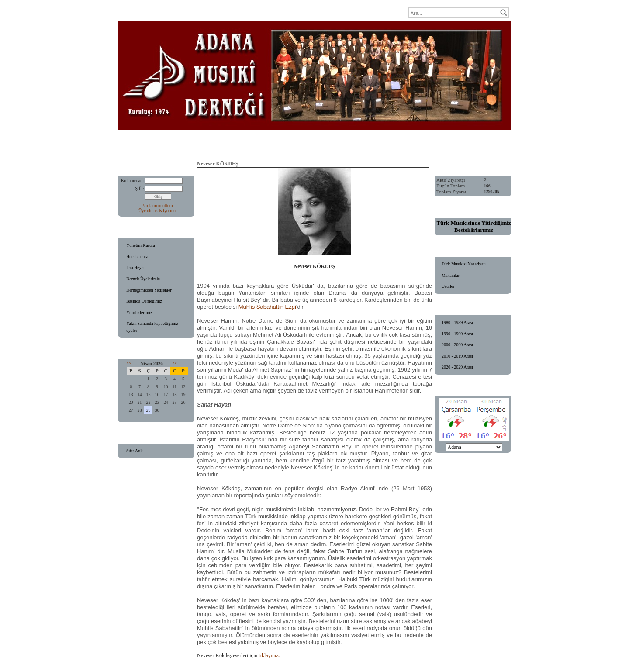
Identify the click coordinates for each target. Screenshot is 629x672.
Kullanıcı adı (132, 181)
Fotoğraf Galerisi (351, 144)
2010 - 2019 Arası (457, 356)
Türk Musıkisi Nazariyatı (464, 264)
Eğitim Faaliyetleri (231, 144)
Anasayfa (185, 144)
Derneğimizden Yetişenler (149, 290)
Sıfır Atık (135, 451)
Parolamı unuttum (157, 205)
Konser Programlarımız (292, 144)
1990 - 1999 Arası (457, 334)
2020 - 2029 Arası (457, 367)
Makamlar (451, 275)
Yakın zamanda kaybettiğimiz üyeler (152, 327)
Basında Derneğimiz (144, 301)
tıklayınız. (269, 655)
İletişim (445, 144)
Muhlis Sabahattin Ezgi (267, 307)
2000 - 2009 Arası (457, 345)
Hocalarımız (137, 257)
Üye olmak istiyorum (157, 211)
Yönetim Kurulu (141, 245)
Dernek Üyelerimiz (143, 279)
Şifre (140, 188)
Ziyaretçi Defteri (403, 144)
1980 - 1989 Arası (457, 322)
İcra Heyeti (136, 267)
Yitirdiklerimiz (139, 312)
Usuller (448, 286)
